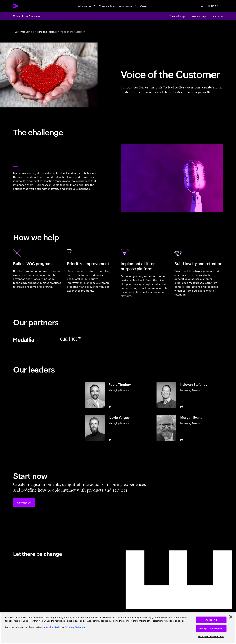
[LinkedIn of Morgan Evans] (182, 440)
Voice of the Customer (27, 16)
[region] (118, 628)
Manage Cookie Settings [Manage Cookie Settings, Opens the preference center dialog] (211, 637)
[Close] (231, 617)
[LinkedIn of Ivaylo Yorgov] (110, 440)
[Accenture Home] (23, 6)
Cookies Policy (54, 627)
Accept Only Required (211, 628)
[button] (24, 502)
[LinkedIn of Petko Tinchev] (110, 407)
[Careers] (147, 6)
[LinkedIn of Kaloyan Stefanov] (182, 407)
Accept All (211, 620)
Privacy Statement (76, 627)
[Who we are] (128, 6)
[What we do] (87, 6)
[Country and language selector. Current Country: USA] (214, 6)
